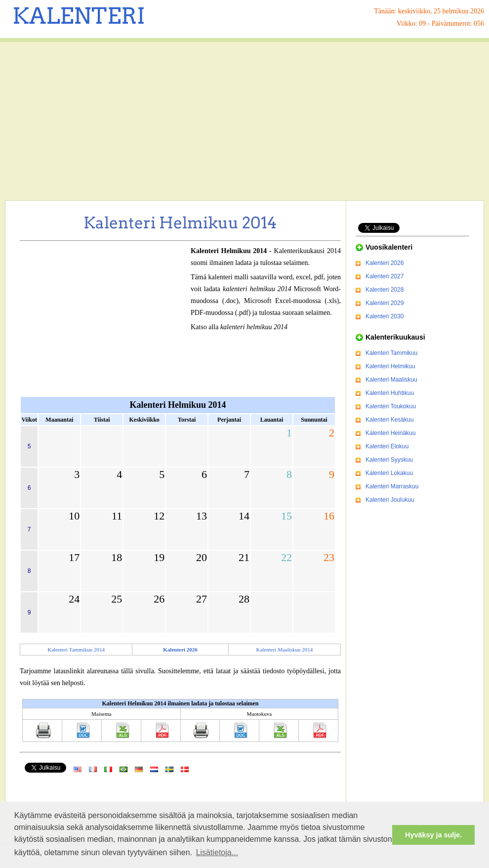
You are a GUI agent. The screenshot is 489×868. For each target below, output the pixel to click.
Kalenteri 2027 (385, 276)
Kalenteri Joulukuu (390, 500)
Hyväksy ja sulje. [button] (433, 835)
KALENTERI (79, 16)
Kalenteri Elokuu (387, 446)
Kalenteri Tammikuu (391, 353)
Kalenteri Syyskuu (389, 460)
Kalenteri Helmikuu (390, 366)
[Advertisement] (244, 121)
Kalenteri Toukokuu (391, 406)
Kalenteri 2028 (385, 290)
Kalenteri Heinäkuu (390, 433)
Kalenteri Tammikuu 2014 (76, 650)
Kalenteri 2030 (385, 316)
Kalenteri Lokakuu (389, 473)
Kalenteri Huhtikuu (390, 393)
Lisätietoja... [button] (217, 852)
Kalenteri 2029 (385, 303)
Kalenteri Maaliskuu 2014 (284, 650)
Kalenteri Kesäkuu (389, 420)
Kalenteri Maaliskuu (391, 380)
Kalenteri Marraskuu (392, 486)
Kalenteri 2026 (385, 263)
